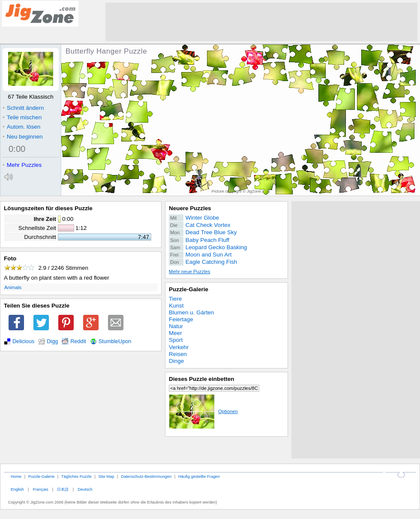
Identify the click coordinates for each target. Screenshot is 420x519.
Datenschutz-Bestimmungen (146, 476)
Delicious (23, 341)
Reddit (78, 341)
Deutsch (85, 489)
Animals (13, 287)
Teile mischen (22, 117)
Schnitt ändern (23, 108)
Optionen (203, 411)
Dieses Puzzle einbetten (201, 379)
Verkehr (179, 347)
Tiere (175, 299)
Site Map (106, 476)
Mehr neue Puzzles (189, 272)
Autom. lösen (21, 127)
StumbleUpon (115, 341)
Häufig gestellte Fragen (199, 476)
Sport (176, 340)
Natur (176, 326)
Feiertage (181, 319)
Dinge (176, 361)
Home (16, 476)
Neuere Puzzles (190, 208)
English (17, 489)
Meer (175, 333)
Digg (52, 341)
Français (41, 489)
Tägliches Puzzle (76, 476)
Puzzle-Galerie (189, 289)
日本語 (63, 489)
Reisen (178, 354)
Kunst (176, 306)
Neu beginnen (22, 137)
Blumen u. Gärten (191, 312)
